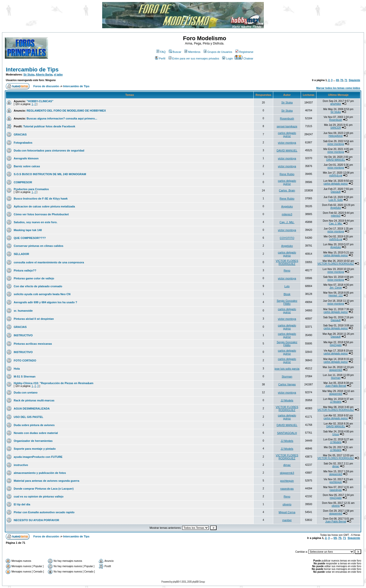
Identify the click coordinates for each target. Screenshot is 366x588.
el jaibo (58, 75)
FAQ (161, 52)
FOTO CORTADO (25, 360)
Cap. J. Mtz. (287, 222)
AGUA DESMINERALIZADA (32, 409)
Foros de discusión (46, 86)
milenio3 (287, 214)
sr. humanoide (23, 311)
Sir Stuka (29, 75)
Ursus (336, 434)
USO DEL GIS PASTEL (28, 417)
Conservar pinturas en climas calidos (39, 246)
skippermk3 (336, 370)
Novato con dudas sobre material (36, 433)
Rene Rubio (287, 174)
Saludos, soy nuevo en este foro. (36, 222)
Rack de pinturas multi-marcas (34, 400)
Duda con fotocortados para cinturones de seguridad (49, 150)
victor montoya (287, 143)
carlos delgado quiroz (287, 134)
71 (346, 80)
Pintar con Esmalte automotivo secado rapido (44, 512)
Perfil (160, 58)
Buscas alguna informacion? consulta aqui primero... (62, 118)
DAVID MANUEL (287, 150)
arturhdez (336, 104)
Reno (287, 270)
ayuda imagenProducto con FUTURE (38, 457)
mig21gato (336, 345)
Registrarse (244, 52)
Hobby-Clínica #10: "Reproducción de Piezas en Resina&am (54, 383)
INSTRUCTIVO (23, 335)
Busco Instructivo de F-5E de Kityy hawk (41, 199)
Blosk (287, 294)
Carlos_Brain (287, 190)
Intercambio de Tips (32, 70)
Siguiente (354, 80)
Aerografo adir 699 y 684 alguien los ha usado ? (45, 302)
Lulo (287, 286)
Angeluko (287, 206)
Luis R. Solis (336, 200)
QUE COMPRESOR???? (30, 238)
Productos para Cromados (31, 189)
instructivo (21, 465)
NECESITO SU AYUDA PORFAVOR (36, 520)
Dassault (336, 192)
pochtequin (287, 481)
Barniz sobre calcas (27, 166)
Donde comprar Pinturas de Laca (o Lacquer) (44, 489)
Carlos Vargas (287, 384)
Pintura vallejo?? (25, 270)
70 (342, 80)
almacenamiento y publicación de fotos (40, 473)
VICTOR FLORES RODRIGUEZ (287, 262)
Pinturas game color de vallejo (34, 278)
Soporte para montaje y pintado (35, 449)
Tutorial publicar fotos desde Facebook (49, 126)
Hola (17, 369)
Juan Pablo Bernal (336, 386)
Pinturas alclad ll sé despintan (34, 319)
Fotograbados (23, 143)
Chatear (244, 58)
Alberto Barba (44, 75)
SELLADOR (21, 254)
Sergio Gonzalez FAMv (287, 302)
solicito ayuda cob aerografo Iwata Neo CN (42, 294)
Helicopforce (336, 136)
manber (287, 520)
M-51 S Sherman (25, 376)
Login (227, 58)
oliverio (287, 504)
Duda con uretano (26, 393)
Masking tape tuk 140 (28, 230)
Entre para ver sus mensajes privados (194, 58)
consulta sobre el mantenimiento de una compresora (49, 262)
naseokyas (287, 489)
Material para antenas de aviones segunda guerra (47, 481)
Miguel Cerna (287, 512)
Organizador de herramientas (33, 441)
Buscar (175, 52)
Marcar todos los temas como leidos (338, 88)
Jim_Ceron (335, 288)
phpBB (176, 582)
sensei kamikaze (287, 126)
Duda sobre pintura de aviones (34, 425)
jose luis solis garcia (287, 369)
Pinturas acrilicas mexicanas (33, 344)
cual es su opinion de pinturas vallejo (39, 496)
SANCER (336, 128)
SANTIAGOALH (287, 433)
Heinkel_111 (336, 296)
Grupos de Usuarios (218, 52)
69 (337, 80)
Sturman (287, 376)
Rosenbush (287, 118)
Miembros (192, 52)
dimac (287, 465)
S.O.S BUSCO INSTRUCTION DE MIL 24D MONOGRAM (50, 174)
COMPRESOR (23, 182)
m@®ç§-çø (336, 176)
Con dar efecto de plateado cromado (38, 286)
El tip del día (22, 504)
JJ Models (287, 400)
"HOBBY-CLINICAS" (40, 101)
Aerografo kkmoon (26, 158)
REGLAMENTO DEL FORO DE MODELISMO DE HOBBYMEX (66, 111)
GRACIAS (20, 134)
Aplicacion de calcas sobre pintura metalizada (44, 206)
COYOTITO (287, 238)
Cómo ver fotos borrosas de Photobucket (41, 214)
